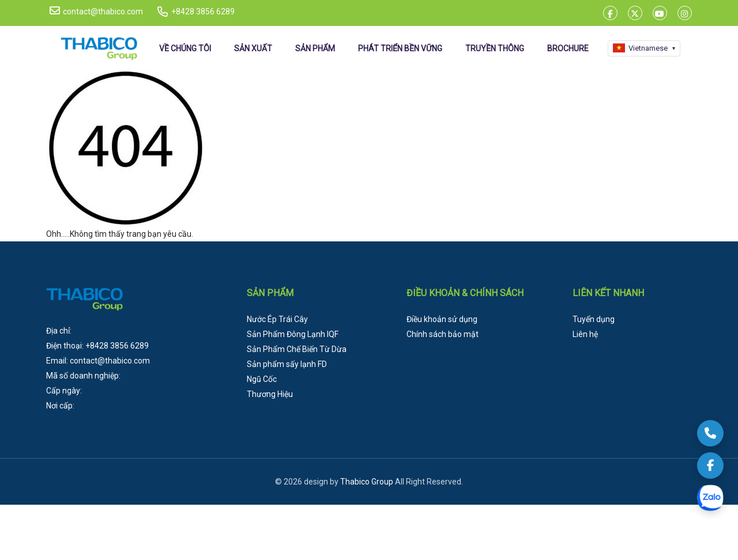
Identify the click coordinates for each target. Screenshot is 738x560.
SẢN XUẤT (253, 48)
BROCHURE (568, 48)
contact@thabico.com (96, 11)
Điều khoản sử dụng (442, 319)
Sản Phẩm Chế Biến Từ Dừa (297, 349)
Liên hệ (585, 334)
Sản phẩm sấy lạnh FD (287, 364)
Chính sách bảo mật (443, 334)
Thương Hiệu (270, 394)
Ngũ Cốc (262, 379)
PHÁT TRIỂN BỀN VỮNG (400, 48)
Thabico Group (367, 482)
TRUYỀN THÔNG (495, 48)
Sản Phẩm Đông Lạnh (293, 334)
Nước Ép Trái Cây (277, 319)
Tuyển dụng (594, 319)
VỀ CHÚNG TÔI (185, 48)
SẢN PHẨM (315, 48)
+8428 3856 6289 (203, 12)
